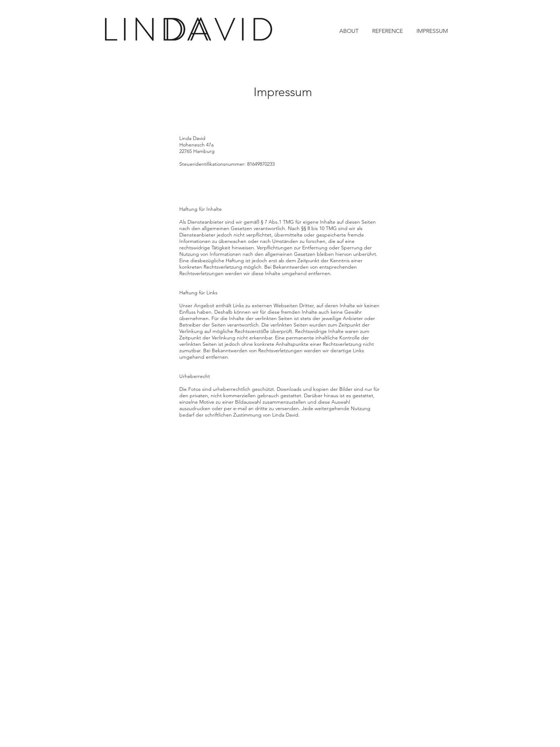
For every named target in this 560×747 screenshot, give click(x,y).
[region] (278, 295)
